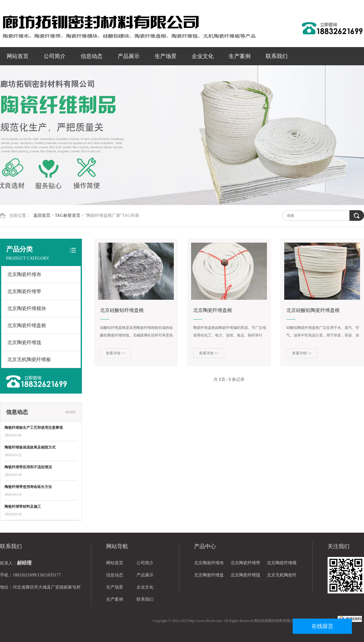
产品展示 (129, 56)
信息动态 (92, 56)
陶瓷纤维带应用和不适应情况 (28, 467)
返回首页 (42, 215)
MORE (71, 412)
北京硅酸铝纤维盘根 (122, 310)
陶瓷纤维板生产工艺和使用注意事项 (34, 428)
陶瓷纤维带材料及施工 (23, 507)
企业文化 (203, 56)
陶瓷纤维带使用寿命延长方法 (28, 487)
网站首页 (18, 56)
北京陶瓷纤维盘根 (27, 325)
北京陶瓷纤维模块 (27, 308)
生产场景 (166, 56)
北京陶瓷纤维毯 (24, 342)
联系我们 (277, 56)
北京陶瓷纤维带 (24, 291)
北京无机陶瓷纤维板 (29, 359)
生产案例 (240, 56)
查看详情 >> (116, 353)
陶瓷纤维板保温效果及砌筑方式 (30, 447)
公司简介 (55, 56)
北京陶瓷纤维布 (24, 274)
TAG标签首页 (68, 215)
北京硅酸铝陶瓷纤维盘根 (313, 310)
